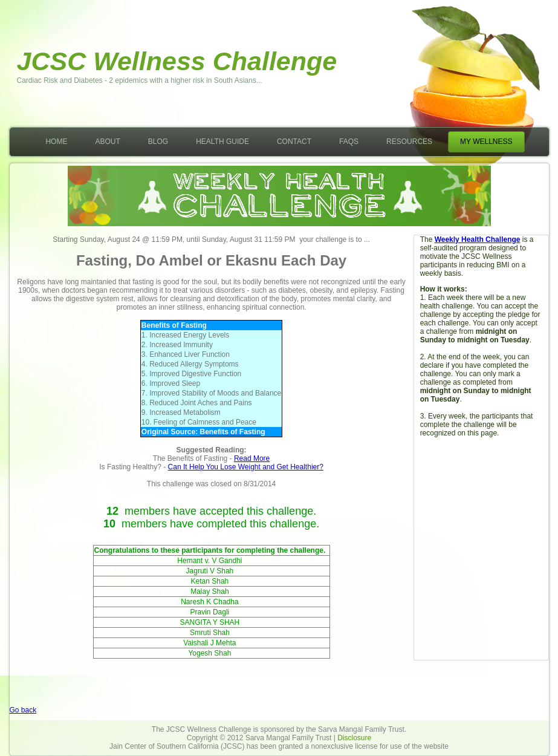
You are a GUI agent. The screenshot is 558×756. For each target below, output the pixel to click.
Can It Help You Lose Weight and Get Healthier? (246, 467)
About (107, 142)
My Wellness (486, 142)
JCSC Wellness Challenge (177, 61)
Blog (158, 142)
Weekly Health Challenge (478, 240)
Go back (23, 710)
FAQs (349, 142)
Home (56, 142)
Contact (294, 142)
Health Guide (222, 142)
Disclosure (354, 738)
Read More (252, 458)
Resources (409, 142)
